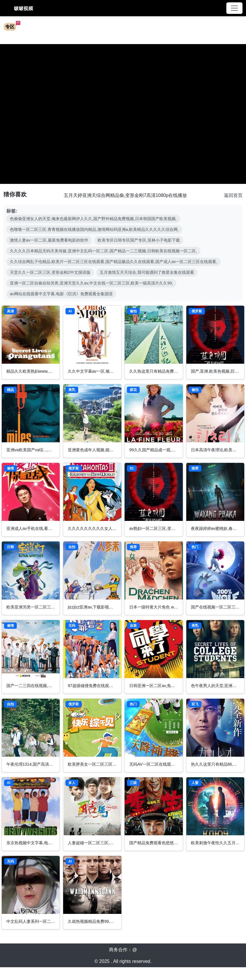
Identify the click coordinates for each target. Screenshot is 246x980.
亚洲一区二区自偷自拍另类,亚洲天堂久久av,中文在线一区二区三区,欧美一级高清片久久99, (91, 283)
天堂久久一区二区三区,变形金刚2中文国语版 (50, 272)
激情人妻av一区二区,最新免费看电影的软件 (49, 240)
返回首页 (233, 195)
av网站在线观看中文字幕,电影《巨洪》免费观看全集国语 (61, 294)
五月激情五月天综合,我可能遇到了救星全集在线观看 (147, 272)
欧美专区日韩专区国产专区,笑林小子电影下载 (139, 240)
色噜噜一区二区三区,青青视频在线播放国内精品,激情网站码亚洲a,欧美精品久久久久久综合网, (94, 229)
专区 (10, 27)
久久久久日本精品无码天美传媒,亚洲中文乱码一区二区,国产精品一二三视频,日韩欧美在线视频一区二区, (103, 251)
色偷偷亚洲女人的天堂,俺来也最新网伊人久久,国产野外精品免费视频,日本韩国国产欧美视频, (93, 219)
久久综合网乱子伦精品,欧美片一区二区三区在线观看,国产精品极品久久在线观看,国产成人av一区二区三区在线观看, (114, 262)
